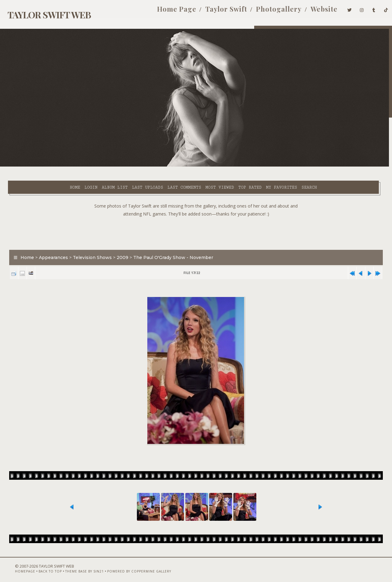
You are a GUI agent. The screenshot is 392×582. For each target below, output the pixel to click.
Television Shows (89, 243)
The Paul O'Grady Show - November (170, 243)
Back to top (39, 566)
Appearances (50, 243)
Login (40, 166)
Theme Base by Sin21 (73, 566)
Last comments (134, 166)
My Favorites (231, 166)
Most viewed (169, 166)
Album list (64, 166)
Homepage (14, 566)
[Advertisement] (196, 217)
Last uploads (97, 166)
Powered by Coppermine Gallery (128, 566)
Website (315, 12)
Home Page (167, 12)
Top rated (200, 166)
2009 (119, 243)
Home (24, 166)
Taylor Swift (217, 12)
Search (259, 166)
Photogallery (269, 12)
